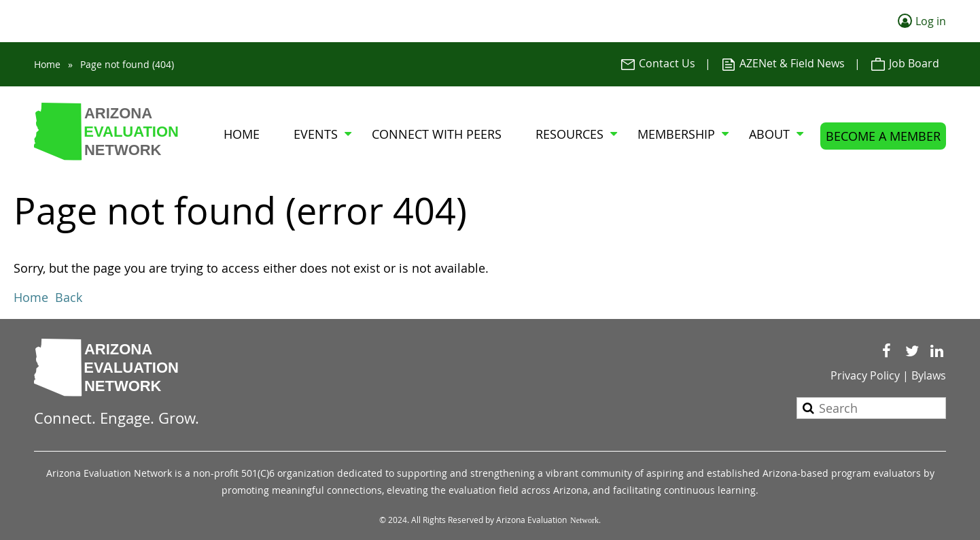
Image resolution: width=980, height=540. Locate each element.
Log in (931, 21)
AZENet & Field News (783, 63)
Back (69, 297)
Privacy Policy (865, 375)
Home (47, 64)
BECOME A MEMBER (883, 136)
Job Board (905, 63)
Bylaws (929, 375)
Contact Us (658, 63)
